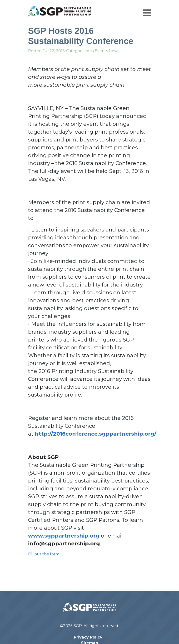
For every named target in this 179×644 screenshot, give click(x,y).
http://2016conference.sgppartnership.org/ (96, 434)
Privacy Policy (88, 637)
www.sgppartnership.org (64, 536)
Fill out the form (44, 554)
